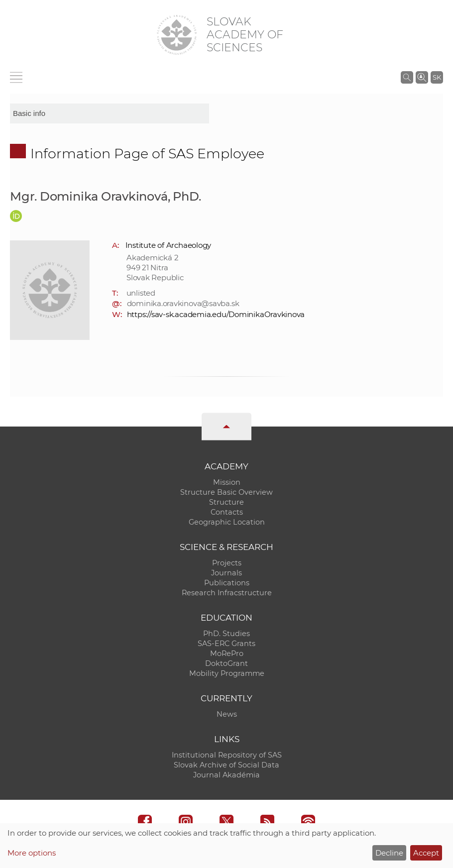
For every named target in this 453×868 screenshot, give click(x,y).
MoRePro (227, 653)
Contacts (227, 512)
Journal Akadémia (226, 775)
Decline (389, 853)
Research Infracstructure (227, 593)
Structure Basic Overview (226, 492)
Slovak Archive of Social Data (226, 765)
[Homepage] (177, 35)
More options (32, 853)
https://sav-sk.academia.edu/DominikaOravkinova (216, 314)
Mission (227, 482)
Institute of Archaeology (169, 245)
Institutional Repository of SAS (227, 755)
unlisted (141, 293)
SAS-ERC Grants (226, 644)
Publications (227, 583)
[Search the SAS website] (407, 77)
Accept (426, 853)
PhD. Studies (226, 634)
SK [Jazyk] (437, 77)
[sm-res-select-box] (110, 113)
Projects (227, 563)
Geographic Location (227, 522)
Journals (226, 573)
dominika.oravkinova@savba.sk (183, 303)
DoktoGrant (226, 663)
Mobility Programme (227, 673)
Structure (226, 502)
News (227, 714)
